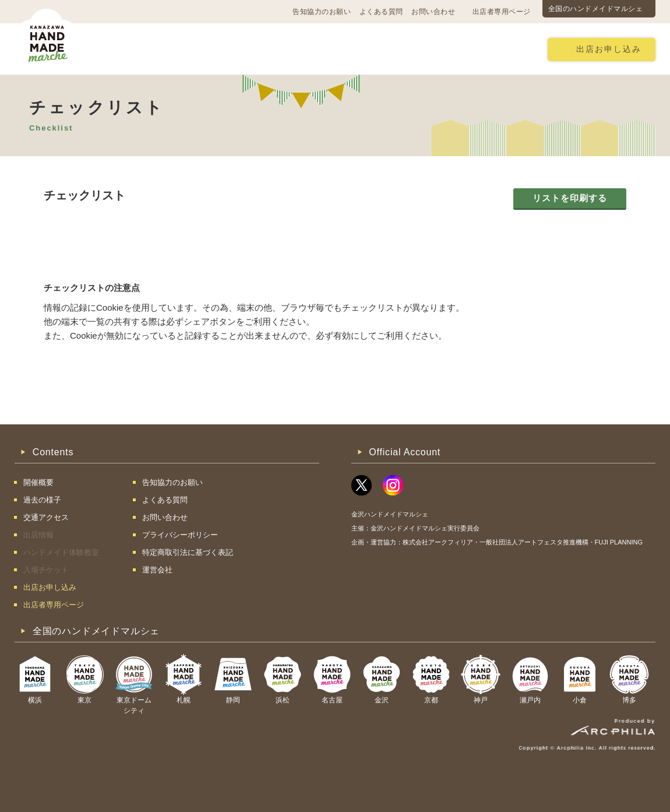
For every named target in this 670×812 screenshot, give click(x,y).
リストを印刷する (570, 198)
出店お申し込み (609, 49)
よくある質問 (381, 12)
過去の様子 (262, 49)
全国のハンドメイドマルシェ (596, 9)
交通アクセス (192, 49)
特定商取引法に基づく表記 (188, 552)
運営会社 (157, 570)
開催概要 (126, 49)
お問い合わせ (433, 12)
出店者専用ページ (502, 12)
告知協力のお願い (322, 12)
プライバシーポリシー (180, 535)
